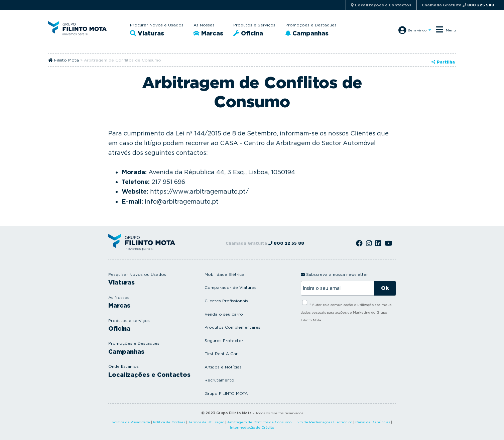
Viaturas (147, 33)
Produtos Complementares (232, 327)
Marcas (208, 33)
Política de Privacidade (131, 422)
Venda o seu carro (224, 314)
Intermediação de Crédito (252, 427)
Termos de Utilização (206, 422)
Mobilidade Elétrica (224, 274)
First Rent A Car (221, 354)
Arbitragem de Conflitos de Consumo (259, 422)
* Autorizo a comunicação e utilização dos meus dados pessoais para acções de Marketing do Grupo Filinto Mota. (346, 312)
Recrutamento (219, 380)
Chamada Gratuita (458, 5)
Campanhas (307, 33)
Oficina (248, 33)
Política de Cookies (169, 422)
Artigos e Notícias (223, 367)
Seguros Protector (224, 341)
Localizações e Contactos (149, 375)
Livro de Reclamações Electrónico (323, 422)
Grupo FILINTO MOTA (226, 393)
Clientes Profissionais (226, 301)
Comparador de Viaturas (230, 287)
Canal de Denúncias (373, 422)
